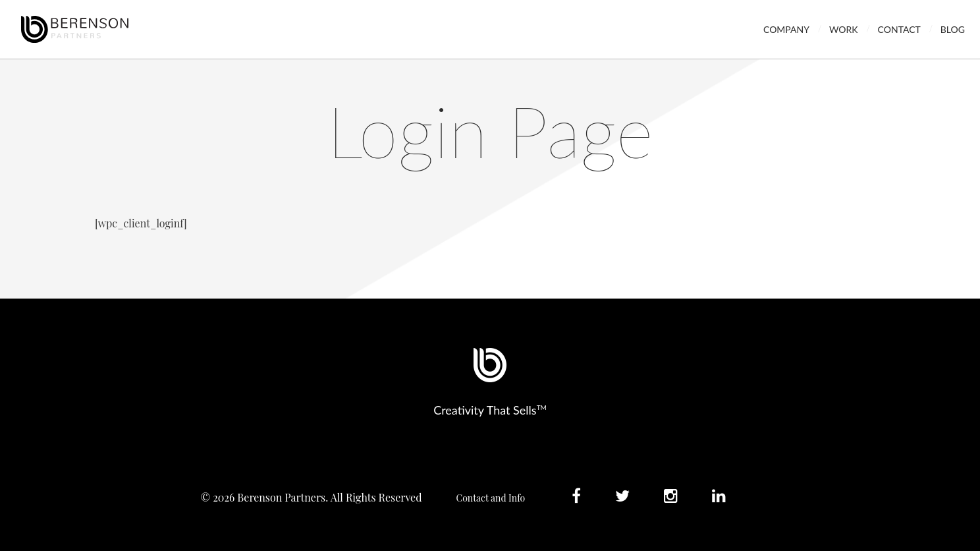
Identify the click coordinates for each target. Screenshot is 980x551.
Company (786, 29)
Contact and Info (491, 498)
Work (844, 29)
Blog (953, 29)
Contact (899, 29)
